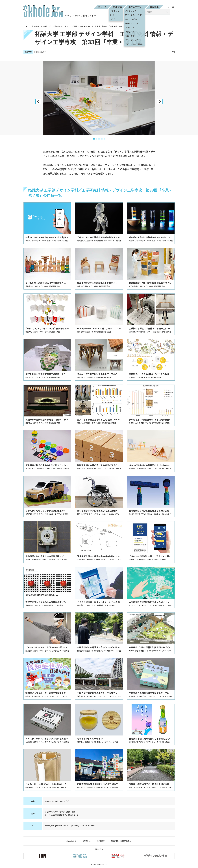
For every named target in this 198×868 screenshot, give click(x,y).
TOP (25, 26)
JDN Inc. (104, 864)
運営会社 (87, 841)
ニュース (102, 7)
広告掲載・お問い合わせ (121, 841)
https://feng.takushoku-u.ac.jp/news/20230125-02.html (70, 826)
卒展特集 (154, 7)
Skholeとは (71, 841)
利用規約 (101, 841)
